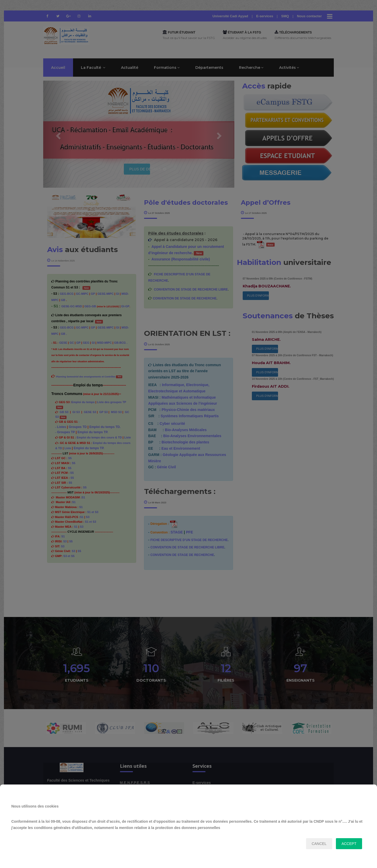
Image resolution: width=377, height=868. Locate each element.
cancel (319, 844)
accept (349, 844)
